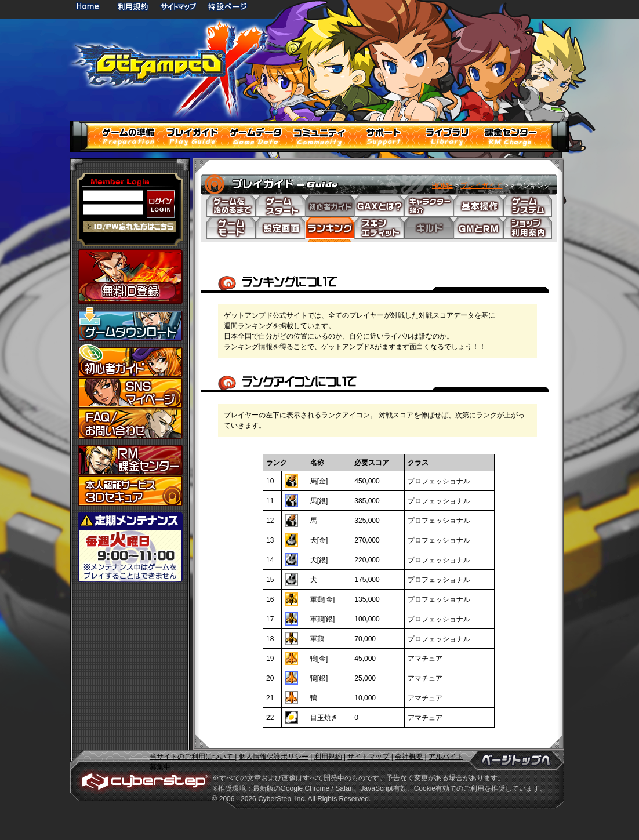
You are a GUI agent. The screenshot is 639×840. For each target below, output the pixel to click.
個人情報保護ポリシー (274, 757)
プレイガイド (481, 186)
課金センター (130, 460)
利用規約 (134, 6)
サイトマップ (178, 6)
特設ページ (228, 6)
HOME (90, 6)
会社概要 (409, 757)
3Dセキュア (130, 491)
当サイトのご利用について (192, 757)
